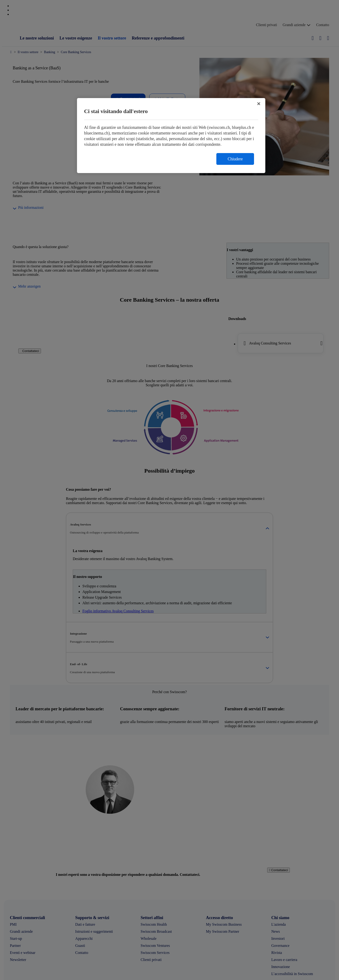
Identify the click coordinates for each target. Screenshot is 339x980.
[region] (171, 136)
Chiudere (235, 159)
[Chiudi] (259, 104)
